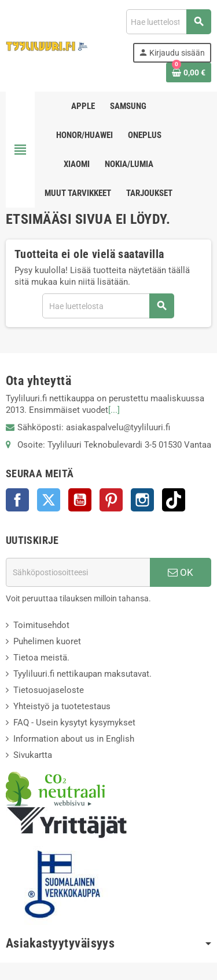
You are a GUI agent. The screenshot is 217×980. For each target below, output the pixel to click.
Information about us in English (74, 739)
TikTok (174, 500)
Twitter (49, 500)
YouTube (80, 500)
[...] (114, 410)
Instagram (142, 500)
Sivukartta (33, 755)
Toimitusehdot (41, 625)
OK (181, 572)
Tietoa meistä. (41, 658)
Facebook (17, 500)
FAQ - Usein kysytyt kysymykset (74, 723)
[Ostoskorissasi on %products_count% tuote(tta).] (189, 72)
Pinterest (111, 500)
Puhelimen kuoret (47, 641)
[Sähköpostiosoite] (78, 572)
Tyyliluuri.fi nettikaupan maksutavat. (82, 674)
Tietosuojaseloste (49, 690)
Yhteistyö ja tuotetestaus (62, 706)
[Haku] (168, 22)
